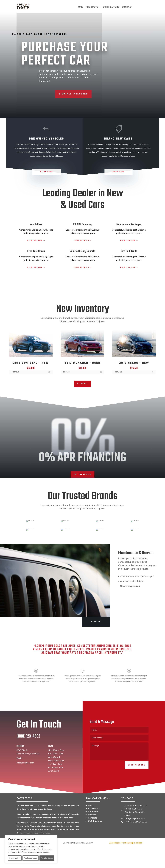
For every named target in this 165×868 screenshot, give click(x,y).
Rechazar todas (31, 858)
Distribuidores (95, 821)
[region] (31, 849)
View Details (35, 240)
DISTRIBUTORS (111, 7)
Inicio (91, 805)
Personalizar (15, 858)
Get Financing (82, 474)
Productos (93, 812)
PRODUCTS (92, 7)
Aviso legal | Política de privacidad (126, 843)
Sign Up (96, 622)
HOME (80, 7)
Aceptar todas (47, 858)
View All (83, 384)
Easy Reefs (93, 809)
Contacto (93, 818)
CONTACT (127, 7)
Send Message (137, 772)
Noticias (92, 815)
